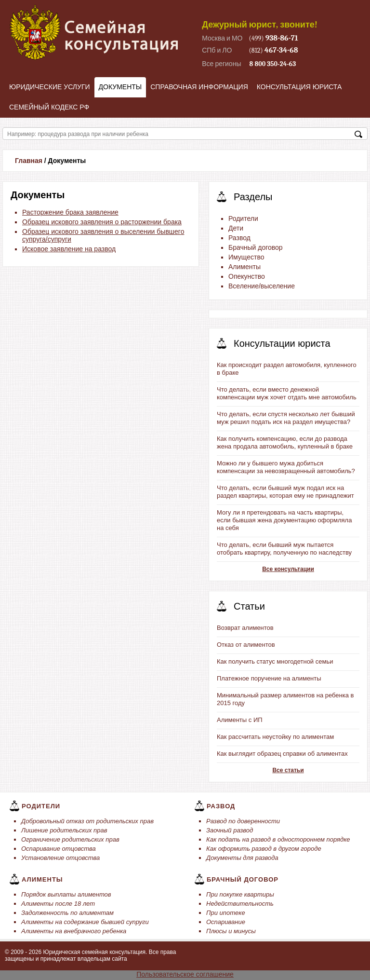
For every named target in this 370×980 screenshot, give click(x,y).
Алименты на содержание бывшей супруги (85, 922)
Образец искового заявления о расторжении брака (102, 222)
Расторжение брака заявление (70, 212)
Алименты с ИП (240, 720)
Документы (120, 87)
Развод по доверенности (243, 821)
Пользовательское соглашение (185, 974)
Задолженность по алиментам (67, 913)
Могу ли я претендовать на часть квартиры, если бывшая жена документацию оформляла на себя (284, 520)
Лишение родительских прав (64, 830)
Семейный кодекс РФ (49, 107)
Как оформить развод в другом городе (264, 849)
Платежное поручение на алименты (269, 678)
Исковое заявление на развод (69, 249)
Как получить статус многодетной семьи (275, 661)
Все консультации (288, 569)
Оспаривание (226, 922)
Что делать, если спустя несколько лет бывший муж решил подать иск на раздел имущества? (286, 418)
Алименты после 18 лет (58, 904)
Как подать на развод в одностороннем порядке (278, 839)
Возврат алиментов (245, 628)
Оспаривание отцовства (59, 849)
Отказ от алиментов (246, 645)
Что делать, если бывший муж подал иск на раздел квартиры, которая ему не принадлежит (285, 492)
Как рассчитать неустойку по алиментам (275, 737)
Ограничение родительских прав (70, 839)
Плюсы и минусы (231, 931)
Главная (29, 161)
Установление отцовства (60, 858)
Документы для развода (242, 858)
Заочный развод (230, 830)
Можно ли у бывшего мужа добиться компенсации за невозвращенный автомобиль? (286, 467)
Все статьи (288, 770)
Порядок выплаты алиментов (66, 894)
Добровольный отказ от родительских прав (87, 821)
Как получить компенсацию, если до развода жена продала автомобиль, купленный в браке (285, 442)
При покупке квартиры (240, 894)
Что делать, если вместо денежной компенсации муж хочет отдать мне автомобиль (287, 393)
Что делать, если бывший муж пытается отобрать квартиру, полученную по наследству (284, 549)
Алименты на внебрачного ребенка (74, 931)
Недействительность (240, 904)
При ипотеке (226, 913)
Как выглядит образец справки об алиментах (282, 754)
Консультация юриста (299, 87)
